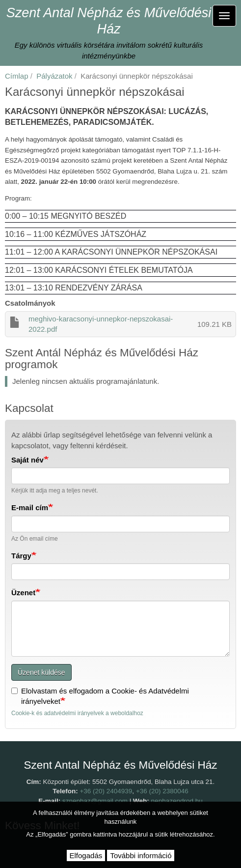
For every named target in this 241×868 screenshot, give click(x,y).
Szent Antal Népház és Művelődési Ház (109, 21)
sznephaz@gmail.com (95, 801)
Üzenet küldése (41, 672)
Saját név (27, 460)
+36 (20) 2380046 (162, 791)
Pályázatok (54, 76)
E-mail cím (30, 507)
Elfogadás (86, 855)
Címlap (17, 76)
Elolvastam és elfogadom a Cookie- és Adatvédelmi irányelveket (100, 696)
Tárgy (21, 556)
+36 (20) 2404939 (106, 791)
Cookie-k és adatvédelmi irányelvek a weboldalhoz (77, 713)
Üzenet (23, 593)
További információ (141, 855)
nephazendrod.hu (177, 801)
